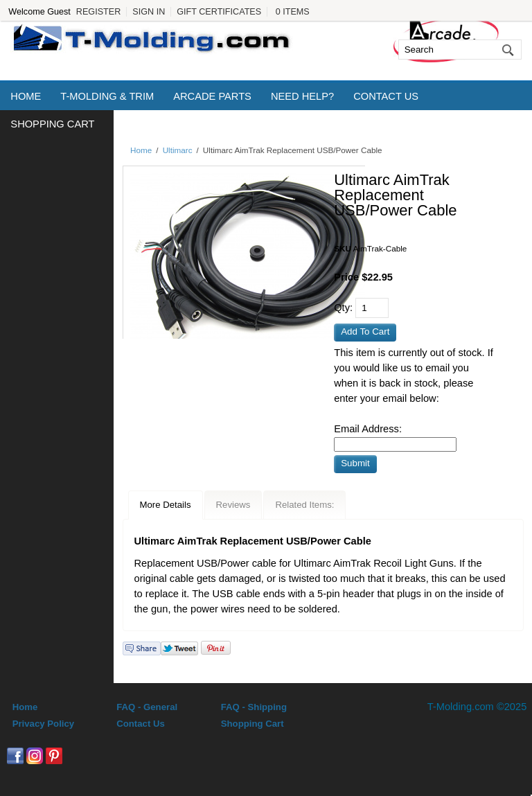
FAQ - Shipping (254, 707)
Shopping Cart (52, 124)
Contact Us (386, 96)
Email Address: (368, 429)
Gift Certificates (219, 12)
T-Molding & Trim (107, 96)
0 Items (293, 12)
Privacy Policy (43, 724)
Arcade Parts (212, 96)
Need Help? (302, 96)
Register (98, 12)
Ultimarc (178, 150)
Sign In (149, 12)
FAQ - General (147, 707)
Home (26, 96)
